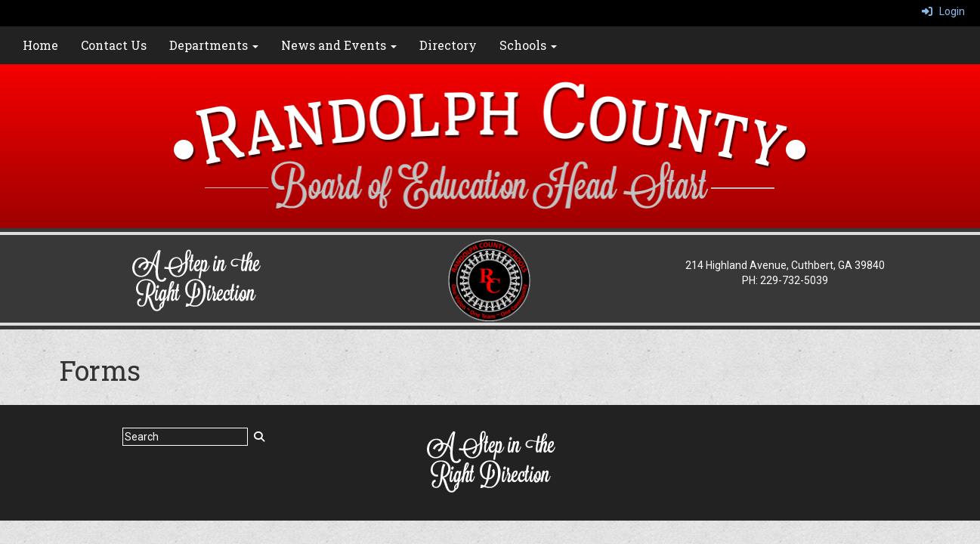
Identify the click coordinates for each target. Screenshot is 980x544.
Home (40, 45)
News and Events (339, 45)
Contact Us (114, 45)
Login (943, 11)
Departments (214, 45)
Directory (448, 45)
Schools (528, 45)
